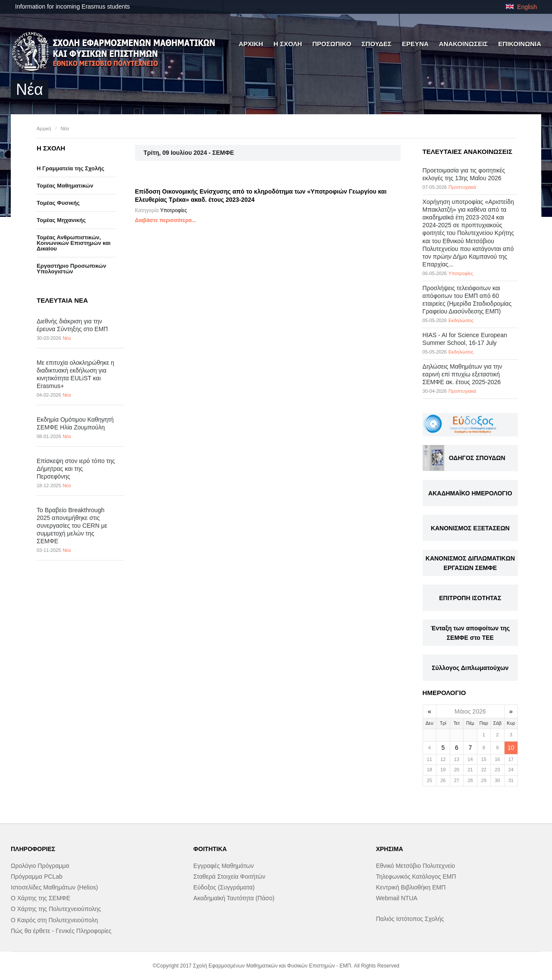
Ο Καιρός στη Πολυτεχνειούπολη (54, 920)
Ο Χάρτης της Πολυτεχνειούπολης (56, 909)
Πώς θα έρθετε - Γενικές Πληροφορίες (61, 931)
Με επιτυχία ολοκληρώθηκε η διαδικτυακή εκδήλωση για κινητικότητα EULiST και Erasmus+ (75, 374)
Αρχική (44, 128)
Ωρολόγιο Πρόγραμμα (40, 866)
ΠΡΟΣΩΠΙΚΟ (332, 44)
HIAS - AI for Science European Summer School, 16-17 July (465, 339)
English (521, 7)
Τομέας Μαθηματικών (65, 186)
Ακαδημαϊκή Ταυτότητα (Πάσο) (234, 898)
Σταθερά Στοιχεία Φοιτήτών (229, 877)
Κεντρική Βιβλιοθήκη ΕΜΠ (411, 887)
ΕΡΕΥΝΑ (415, 44)
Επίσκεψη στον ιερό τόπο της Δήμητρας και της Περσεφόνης (76, 469)
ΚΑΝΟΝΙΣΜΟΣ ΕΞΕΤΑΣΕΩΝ (470, 528)
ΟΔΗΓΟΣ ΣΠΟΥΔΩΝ (477, 458)
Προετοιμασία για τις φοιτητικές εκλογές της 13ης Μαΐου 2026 (464, 174)
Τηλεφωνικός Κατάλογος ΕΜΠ (416, 877)
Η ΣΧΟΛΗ (288, 44)
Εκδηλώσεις (461, 320)
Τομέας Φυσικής (58, 203)
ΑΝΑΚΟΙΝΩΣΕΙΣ (464, 44)
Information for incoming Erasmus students (72, 6)
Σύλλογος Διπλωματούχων (470, 668)
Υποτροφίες (173, 210)
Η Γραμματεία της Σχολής (71, 168)
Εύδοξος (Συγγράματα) (224, 887)
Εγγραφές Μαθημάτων (223, 866)
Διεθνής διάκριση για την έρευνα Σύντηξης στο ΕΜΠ (72, 325)
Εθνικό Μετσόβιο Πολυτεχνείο (416, 866)
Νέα (64, 128)
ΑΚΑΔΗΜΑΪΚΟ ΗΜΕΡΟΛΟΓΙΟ (470, 493)
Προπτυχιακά (462, 187)
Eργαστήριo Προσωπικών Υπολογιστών (71, 269)
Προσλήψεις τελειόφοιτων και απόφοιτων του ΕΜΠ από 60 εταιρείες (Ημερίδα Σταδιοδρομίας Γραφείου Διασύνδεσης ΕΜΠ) (467, 300)
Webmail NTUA (397, 898)
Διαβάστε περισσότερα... (166, 220)
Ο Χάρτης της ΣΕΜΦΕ (41, 898)
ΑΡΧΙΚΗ (251, 44)
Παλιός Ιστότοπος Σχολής (410, 919)
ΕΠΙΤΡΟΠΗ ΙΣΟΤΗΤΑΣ (470, 598)
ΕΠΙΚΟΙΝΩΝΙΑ (520, 44)
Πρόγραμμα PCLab (37, 877)
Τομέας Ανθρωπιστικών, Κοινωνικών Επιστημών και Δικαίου (74, 243)
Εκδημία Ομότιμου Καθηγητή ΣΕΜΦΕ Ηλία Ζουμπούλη (75, 423)
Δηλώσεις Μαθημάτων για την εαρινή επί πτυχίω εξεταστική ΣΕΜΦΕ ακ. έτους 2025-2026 (463, 374)
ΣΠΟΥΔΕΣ (377, 44)
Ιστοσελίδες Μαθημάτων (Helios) (54, 887)
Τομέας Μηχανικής (61, 220)
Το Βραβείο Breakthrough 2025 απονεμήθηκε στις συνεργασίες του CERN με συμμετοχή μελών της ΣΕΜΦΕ (72, 526)
